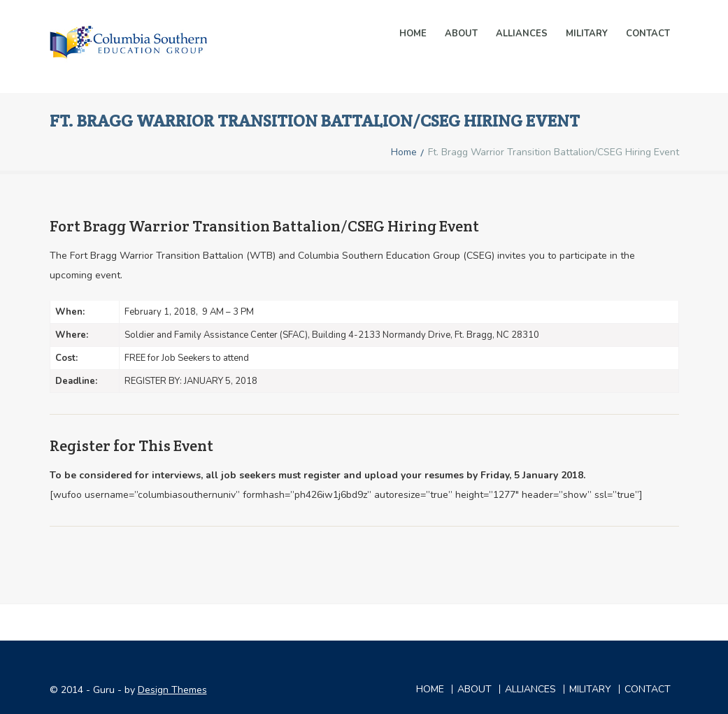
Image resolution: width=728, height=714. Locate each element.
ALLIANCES (522, 34)
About (461, 34)
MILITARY (587, 34)
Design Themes (172, 690)
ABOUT (474, 689)
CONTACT (648, 689)
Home (413, 34)
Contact (648, 34)
